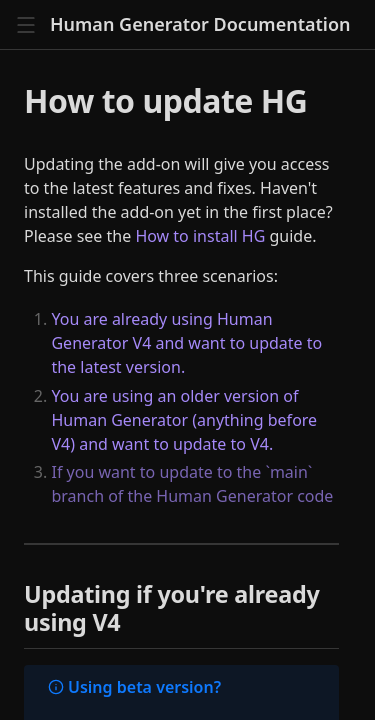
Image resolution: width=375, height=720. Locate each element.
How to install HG (200, 236)
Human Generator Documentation (200, 24)
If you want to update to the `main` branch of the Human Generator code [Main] (192, 484)
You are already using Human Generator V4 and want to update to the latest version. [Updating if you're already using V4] (186, 343)
